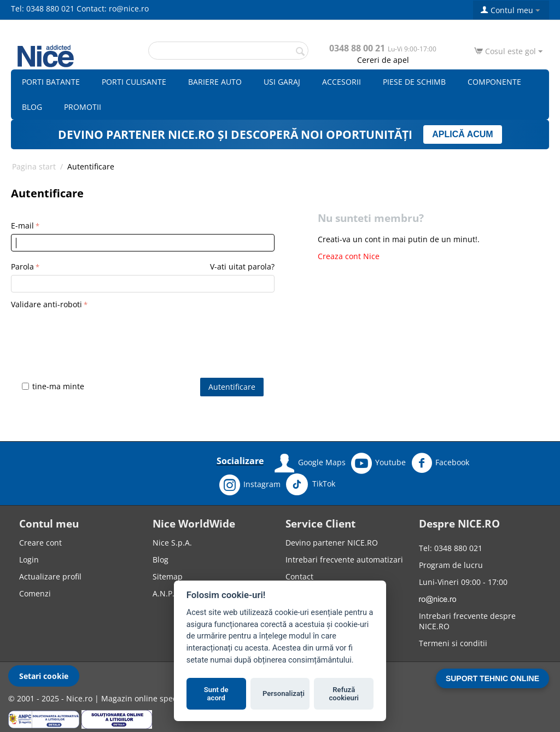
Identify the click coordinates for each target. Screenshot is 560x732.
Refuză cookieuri (344, 694)
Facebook (440, 463)
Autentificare (232, 387)
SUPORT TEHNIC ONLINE (492, 678)
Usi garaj (282, 82)
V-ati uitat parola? (242, 267)
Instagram (250, 485)
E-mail (22, 226)
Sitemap (168, 576)
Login (29, 560)
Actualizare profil (50, 576)
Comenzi (35, 593)
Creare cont (40, 543)
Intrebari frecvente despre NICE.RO (467, 621)
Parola (22, 267)
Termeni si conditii (453, 643)
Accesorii (342, 82)
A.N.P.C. (167, 593)
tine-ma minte (53, 386)
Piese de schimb (414, 82)
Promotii (83, 107)
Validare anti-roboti (46, 304)
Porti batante (51, 82)
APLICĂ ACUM (462, 134)
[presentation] (94, 333)
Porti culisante (134, 82)
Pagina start (34, 166)
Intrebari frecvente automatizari (344, 560)
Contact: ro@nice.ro (113, 8)
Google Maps (310, 463)
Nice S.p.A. (172, 543)
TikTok (311, 484)
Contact (299, 576)
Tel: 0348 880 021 (43, 8)
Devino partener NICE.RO (332, 543)
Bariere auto (215, 82)
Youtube (378, 463)
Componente (494, 82)
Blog (32, 107)
